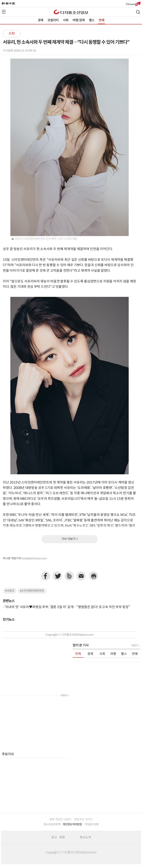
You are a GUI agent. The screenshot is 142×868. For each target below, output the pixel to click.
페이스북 (45, 576)
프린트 (94, 576)
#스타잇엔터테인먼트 (32, 591)
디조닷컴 (71, 12)
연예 (101, 20)
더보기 (64, 696)
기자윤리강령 (91, 824)
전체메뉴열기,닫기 (4, 12)
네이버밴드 (69, 576)
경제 (40, 20)
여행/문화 (79, 20)
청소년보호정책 (52, 824)
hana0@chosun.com (34, 558)
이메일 (81, 576)
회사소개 (85, 838)
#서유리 (10, 591)
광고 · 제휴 (58, 838)
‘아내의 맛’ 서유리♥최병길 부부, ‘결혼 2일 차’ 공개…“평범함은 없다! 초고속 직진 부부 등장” (67, 607)
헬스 (92, 20)
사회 (66, 20)
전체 (78, 654)
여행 (113, 654)
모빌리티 (53, 20)
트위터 (57, 576)
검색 (138, 12)
